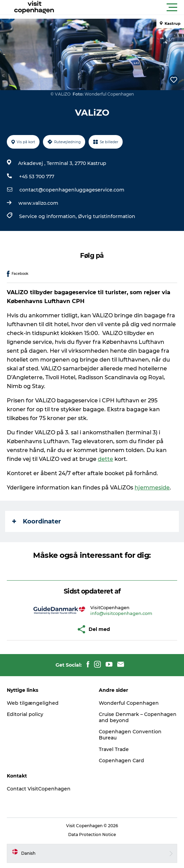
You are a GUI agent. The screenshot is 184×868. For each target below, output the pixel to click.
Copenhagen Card (121, 761)
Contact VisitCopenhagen (39, 789)
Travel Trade (114, 749)
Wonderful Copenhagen (129, 703)
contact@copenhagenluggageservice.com (72, 190)
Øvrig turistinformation (107, 216)
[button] (123, 7)
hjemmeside (152, 488)
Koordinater (37, 521)
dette (105, 459)
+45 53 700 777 (37, 177)
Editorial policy (25, 714)
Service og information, (49, 216)
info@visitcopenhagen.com (121, 613)
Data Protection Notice (92, 834)
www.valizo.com (38, 203)
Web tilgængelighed (33, 703)
